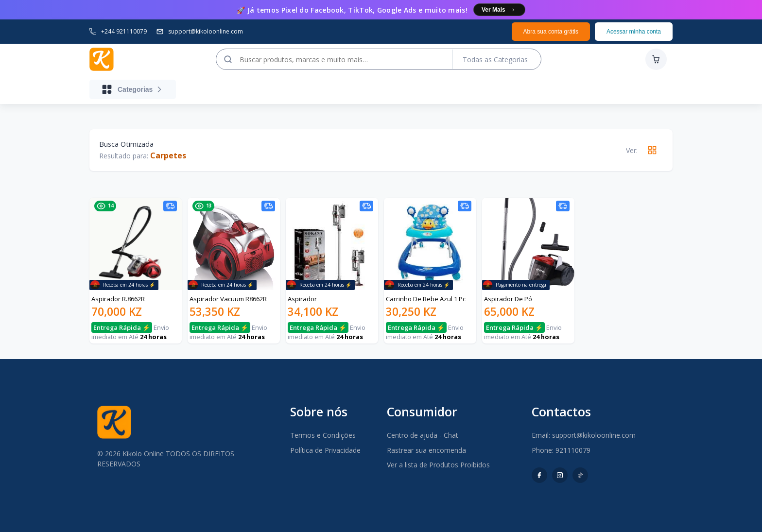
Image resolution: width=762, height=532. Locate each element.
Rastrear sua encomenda (426, 450)
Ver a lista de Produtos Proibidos (438, 465)
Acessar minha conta (634, 32)
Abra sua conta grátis (551, 32)
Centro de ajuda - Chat (423, 435)
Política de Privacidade (325, 450)
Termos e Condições (323, 435)
